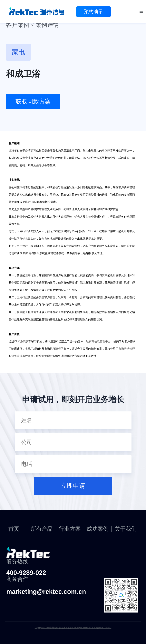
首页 (14, 529)
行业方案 (70, 529)
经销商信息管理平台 (98, 341)
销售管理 (17, 356)
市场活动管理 (127, 349)
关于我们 (126, 529)
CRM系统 (20, 341)
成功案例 (98, 529)
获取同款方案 (33, 101)
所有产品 (42, 529)
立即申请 (73, 486)
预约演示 (93, 12)
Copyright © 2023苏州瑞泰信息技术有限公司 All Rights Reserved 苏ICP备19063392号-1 (73, 628)
